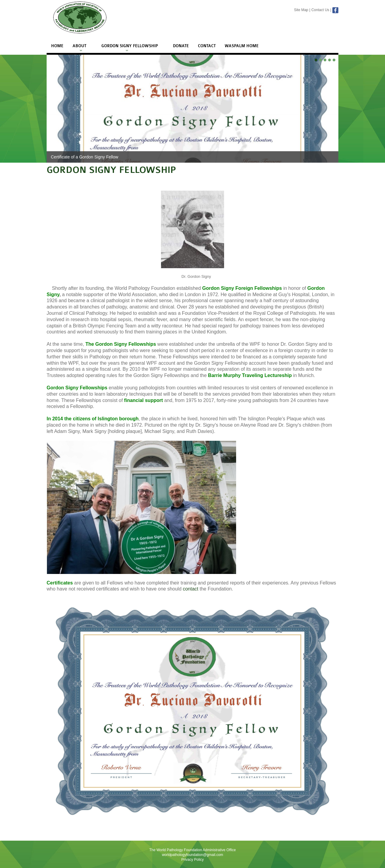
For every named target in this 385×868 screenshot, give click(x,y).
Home (57, 46)
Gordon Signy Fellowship (130, 46)
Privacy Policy (193, 860)
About (79, 46)
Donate (181, 46)
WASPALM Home (242, 46)
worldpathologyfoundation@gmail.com (192, 855)
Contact (207, 46)
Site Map (301, 10)
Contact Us (320, 10)
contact (191, 589)
